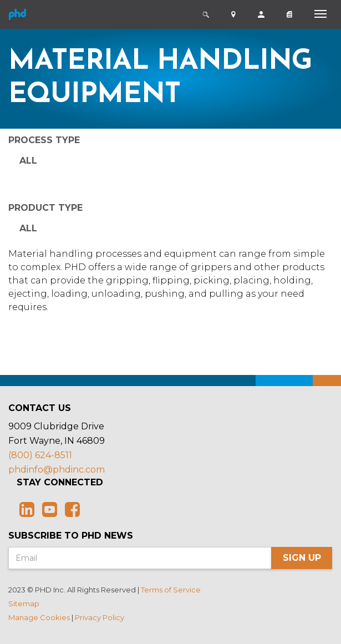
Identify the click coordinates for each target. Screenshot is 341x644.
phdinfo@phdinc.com (57, 470)
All (28, 161)
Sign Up (302, 558)
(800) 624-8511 (40, 455)
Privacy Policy (100, 617)
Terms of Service (171, 590)
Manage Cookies (39, 617)
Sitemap (24, 604)
